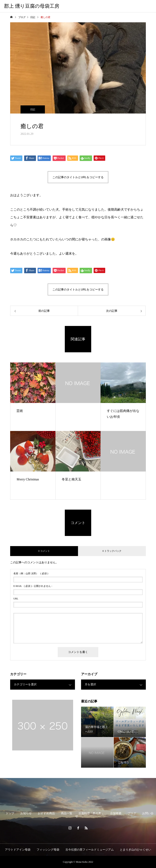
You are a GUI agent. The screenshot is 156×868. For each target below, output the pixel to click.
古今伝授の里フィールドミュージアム (90, 850)
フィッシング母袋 (48, 850)
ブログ (132, 813)
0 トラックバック (112, 551)
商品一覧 (67, 813)
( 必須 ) (31, 573)
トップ (10, 813)
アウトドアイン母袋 (18, 850)
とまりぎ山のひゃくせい (135, 850)
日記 (33, 109)
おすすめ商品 (46, 813)
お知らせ (26, 813)
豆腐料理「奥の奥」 (91, 813)
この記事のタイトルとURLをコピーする (78, 177)
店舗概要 (116, 813)
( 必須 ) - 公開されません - (33, 586)
